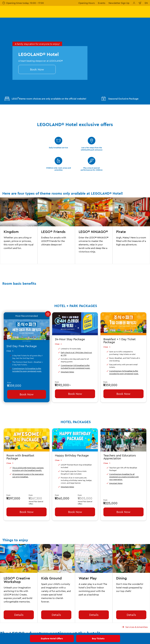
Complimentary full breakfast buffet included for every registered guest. (27, 370)
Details (19, 615)
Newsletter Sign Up (119, 3)
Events (102, 3)
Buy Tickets (98, 638)
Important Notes (67, 372)
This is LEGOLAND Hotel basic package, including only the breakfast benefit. (28, 469)
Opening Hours (86, 3)
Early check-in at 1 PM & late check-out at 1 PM (76, 354)
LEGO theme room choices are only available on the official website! (45, 99)
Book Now (37, 69)
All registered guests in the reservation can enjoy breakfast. (28, 475)
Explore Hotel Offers (52, 638)
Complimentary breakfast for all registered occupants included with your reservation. (124, 477)
